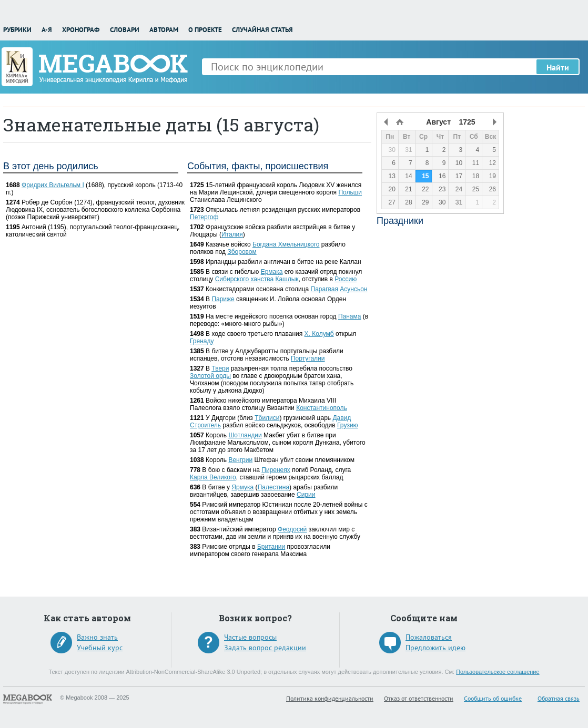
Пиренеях (276, 470)
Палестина (273, 487)
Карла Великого (213, 477)
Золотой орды (210, 376)
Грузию (348, 425)
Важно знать (97, 637)
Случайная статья (262, 30)
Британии (271, 547)
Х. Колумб (319, 334)
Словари (125, 30)
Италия (232, 234)
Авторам (164, 30)
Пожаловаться (429, 637)
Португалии (308, 358)
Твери (220, 368)
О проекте (205, 30)
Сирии (306, 495)
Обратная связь (559, 698)
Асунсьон (353, 289)
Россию (346, 279)
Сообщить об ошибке (493, 698)
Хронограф (81, 30)
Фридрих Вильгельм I (53, 185)
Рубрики (17, 30)
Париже (223, 299)
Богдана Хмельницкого (286, 244)
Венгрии (240, 460)
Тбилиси (267, 418)
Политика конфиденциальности (330, 698)
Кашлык (287, 279)
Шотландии (245, 435)
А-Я (47, 30)
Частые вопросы (250, 637)
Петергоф (204, 217)
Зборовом (242, 252)
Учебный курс (100, 648)
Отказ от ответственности (419, 698)
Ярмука (242, 487)
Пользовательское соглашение (498, 672)
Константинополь (322, 408)
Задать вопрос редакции (265, 648)
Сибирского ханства (244, 279)
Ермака (272, 272)
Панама (350, 316)
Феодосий (292, 529)
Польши (350, 192)
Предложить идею (435, 648)
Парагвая (325, 289)
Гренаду (202, 341)
